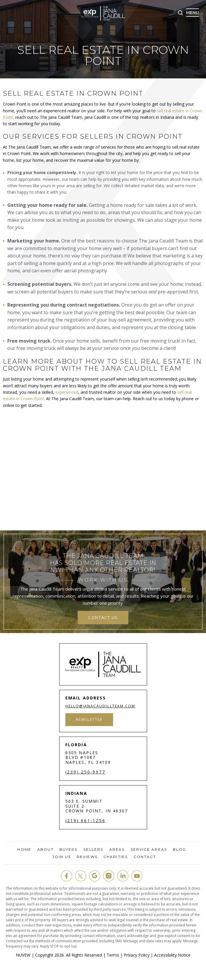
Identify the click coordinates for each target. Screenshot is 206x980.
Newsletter (90, 719)
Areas (117, 850)
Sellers (93, 850)
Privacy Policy (137, 955)
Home (24, 850)
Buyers (69, 850)
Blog (179, 850)
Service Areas (149, 850)
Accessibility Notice (172, 955)
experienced (67, 392)
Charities (116, 857)
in (123, 876)
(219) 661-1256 (85, 821)
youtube (137, 876)
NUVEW (23, 955)
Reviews (87, 857)
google (95, 876)
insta (109, 876)
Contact (145, 857)
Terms (113, 955)
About (45, 850)
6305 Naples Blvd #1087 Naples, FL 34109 (88, 758)
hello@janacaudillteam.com (101, 706)
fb (67, 876)
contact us (103, 617)
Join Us (62, 857)
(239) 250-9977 (85, 772)
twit (81, 876)
